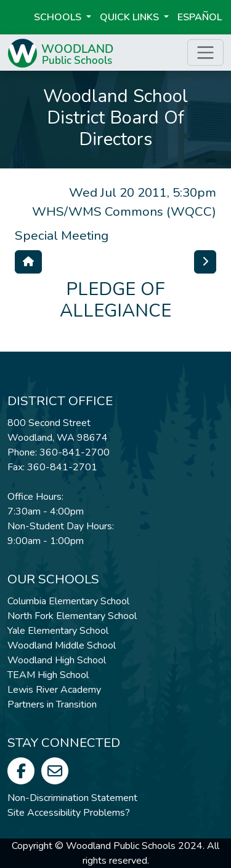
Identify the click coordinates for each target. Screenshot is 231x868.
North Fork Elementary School (72, 616)
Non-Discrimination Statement (72, 798)
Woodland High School (57, 660)
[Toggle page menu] (205, 53)
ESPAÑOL (200, 17)
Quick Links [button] (131, 17)
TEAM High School (48, 675)
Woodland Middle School (62, 645)
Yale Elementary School (58, 631)
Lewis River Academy (54, 690)
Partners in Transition (52, 704)
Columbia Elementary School (68, 601)
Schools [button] (59, 17)
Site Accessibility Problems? (69, 813)
